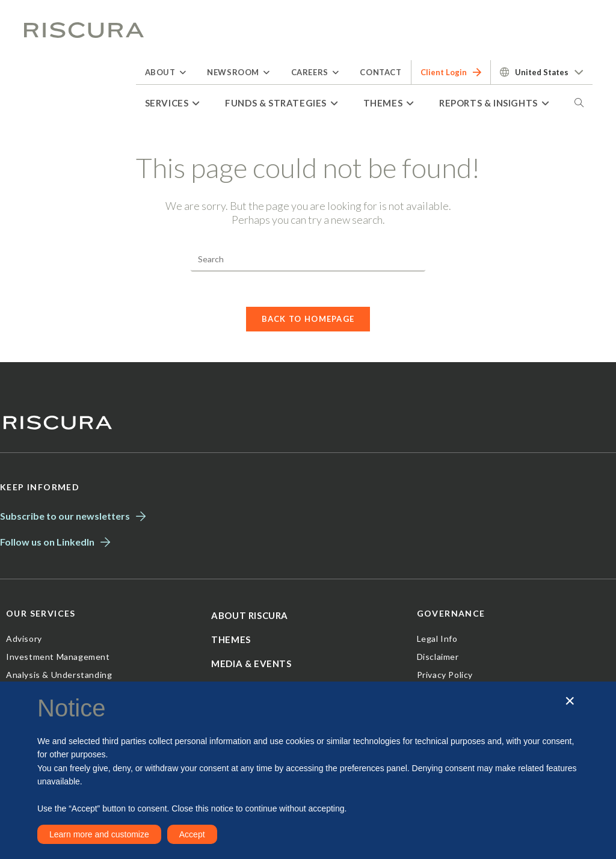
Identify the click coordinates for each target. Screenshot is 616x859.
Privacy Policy (445, 676)
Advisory (24, 640)
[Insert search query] (308, 259)
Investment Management (58, 658)
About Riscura (250, 617)
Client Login (451, 72)
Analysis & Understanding (59, 676)
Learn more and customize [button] (99, 834)
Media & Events (251, 665)
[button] (570, 701)
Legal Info (437, 640)
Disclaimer (438, 658)
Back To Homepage (308, 320)
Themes (231, 641)
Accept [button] (192, 834)
